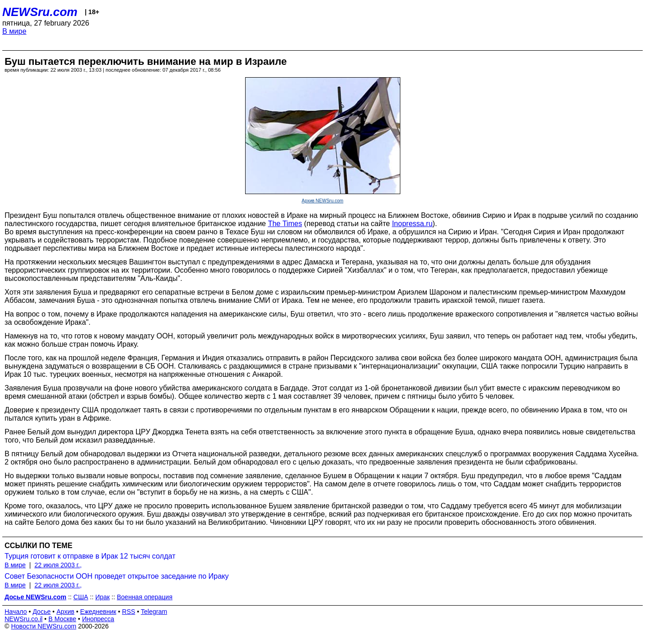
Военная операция (145, 597)
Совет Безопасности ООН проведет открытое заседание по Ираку (117, 576)
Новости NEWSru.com (44, 626)
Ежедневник (98, 612)
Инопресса (98, 619)
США (81, 597)
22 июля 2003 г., (58, 565)
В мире (14, 31)
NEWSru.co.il (24, 619)
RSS (128, 612)
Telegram (154, 612)
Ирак (103, 597)
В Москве (62, 619)
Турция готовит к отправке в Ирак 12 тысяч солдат (90, 556)
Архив (66, 612)
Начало (16, 612)
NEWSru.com (40, 12)
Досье (42, 612)
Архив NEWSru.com (322, 201)
